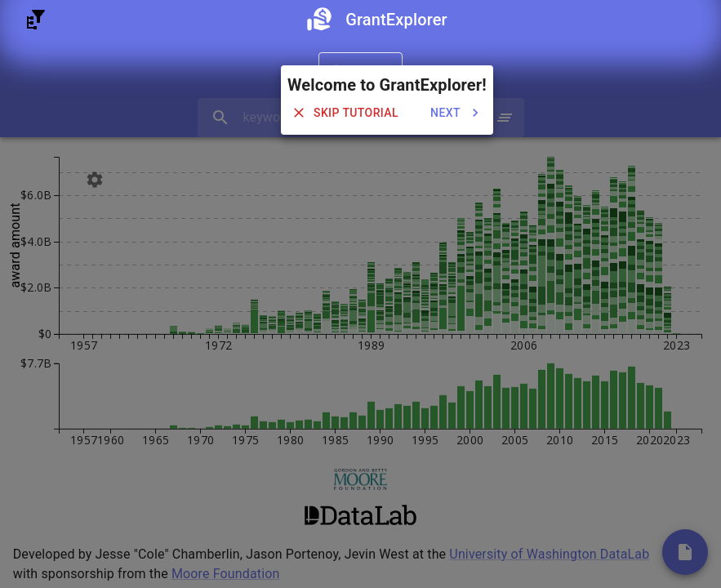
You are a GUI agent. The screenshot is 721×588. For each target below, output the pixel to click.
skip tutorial (346, 113)
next (455, 113)
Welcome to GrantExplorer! (387, 85)
